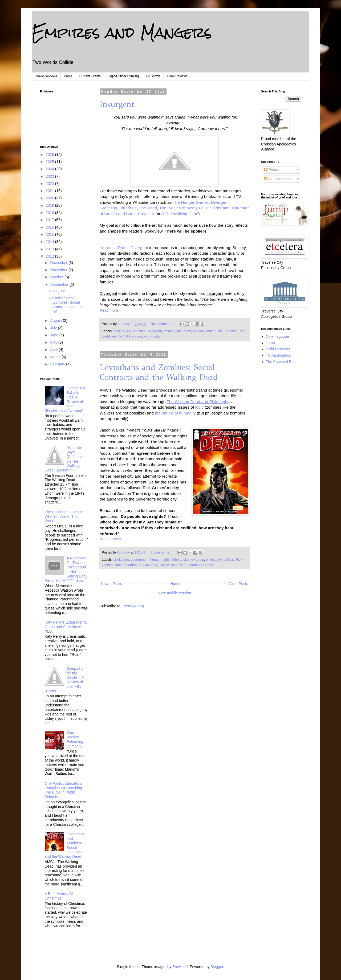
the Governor (147, 565)
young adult (153, 336)
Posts (271, 170)
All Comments (278, 179)
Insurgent (117, 104)
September (60, 284)
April (54, 349)
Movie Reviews (46, 76)
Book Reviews (177, 76)
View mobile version (174, 593)
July (54, 328)
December (59, 263)
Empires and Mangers (122, 32)
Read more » (110, 310)
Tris (220, 331)
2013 (50, 249)
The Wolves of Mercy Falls (183, 208)
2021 (50, 191)
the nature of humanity (175, 413)
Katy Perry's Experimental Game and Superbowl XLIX (66, 627)
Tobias (210, 331)
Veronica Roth (235, 331)
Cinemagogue (277, 336)
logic (199, 407)
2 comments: (161, 552)
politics (229, 560)
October (57, 277)
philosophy (214, 560)
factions (169, 331)
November (59, 270)
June (55, 335)
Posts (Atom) (133, 606)
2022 (50, 184)
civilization (121, 560)
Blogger (217, 967)
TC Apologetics (278, 355)
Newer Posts (111, 584)
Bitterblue (128, 208)
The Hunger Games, (191, 202)
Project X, (147, 214)
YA (120, 336)
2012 (50, 256)
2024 (50, 169)
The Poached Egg (281, 362)
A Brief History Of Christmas (59, 896)
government (140, 560)
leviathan (197, 560)
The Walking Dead (181, 214)
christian (139, 331)
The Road (148, 208)
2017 (50, 220)
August (56, 320)
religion (198, 331)
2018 (50, 213)
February (58, 364)
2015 (50, 234)
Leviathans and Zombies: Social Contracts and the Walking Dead (159, 372)
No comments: (162, 324)
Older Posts (238, 584)
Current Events (90, 76)
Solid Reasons (278, 349)
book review (122, 331)
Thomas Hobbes (201, 565)
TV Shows (153, 76)
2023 (50, 176)
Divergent (220, 202)
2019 (50, 205)
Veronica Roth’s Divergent (125, 248)
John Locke (180, 560)
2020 (50, 198)
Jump (270, 343)
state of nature (125, 565)
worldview (109, 336)
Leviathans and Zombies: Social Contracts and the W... (66, 305)
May (54, 342)
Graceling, (109, 208)
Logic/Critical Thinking (123, 76)
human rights (160, 560)
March (56, 357)
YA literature (133, 336)
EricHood (180, 967)
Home (68, 76)
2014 (50, 242)
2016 (50, 227)
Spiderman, (220, 208)
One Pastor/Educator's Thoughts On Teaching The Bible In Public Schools (64, 790)
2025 (50, 162)
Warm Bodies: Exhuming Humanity (75, 739)
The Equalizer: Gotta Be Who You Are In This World (65, 517)
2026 (50, 154)
